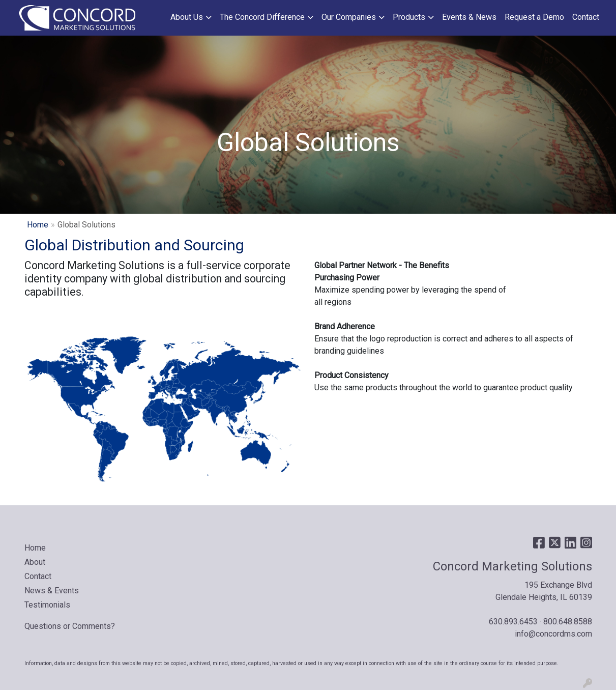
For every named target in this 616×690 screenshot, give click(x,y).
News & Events (52, 591)
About (35, 562)
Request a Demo (534, 17)
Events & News (469, 17)
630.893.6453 (513, 622)
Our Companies (349, 17)
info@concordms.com (553, 634)
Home (38, 225)
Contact (586, 17)
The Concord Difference (262, 17)
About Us (187, 17)
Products (409, 17)
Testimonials (47, 605)
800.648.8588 (568, 622)
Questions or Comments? (70, 626)
